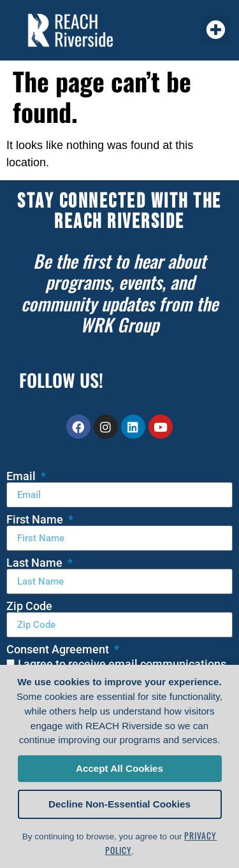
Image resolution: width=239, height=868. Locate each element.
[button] (215, 30)
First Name (36, 520)
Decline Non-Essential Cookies (119, 804)
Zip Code (29, 606)
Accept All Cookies (119, 768)
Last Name (36, 563)
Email (22, 476)
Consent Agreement (59, 650)
